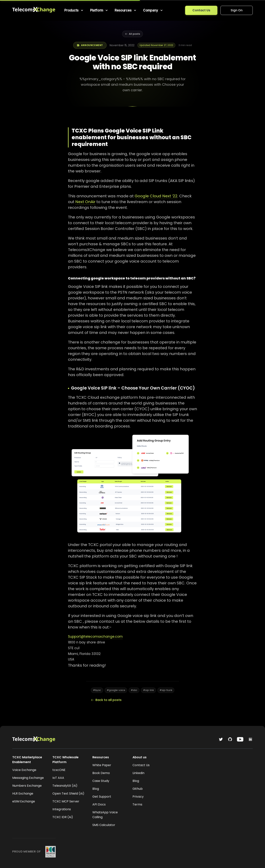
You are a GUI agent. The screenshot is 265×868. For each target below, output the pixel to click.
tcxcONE (59, 770)
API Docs (99, 804)
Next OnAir (85, 202)
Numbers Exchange (27, 786)
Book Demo (101, 773)
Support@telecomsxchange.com (95, 637)
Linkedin (138, 773)
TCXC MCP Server (66, 801)
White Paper (102, 765)
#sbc (134, 690)
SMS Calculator (104, 825)
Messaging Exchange (28, 778)
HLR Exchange (23, 793)
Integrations (62, 809)
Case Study (101, 781)
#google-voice (116, 690)
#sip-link (148, 690)
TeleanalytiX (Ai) (65, 786)
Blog (96, 789)
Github (138, 789)
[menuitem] (74, 10)
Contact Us (201, 10)
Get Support (102, 797)
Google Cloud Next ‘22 (156, 196)
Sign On (237, 10)
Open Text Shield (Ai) (68, 793)
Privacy (138, 797)
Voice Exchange (24, 770)
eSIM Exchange (24, 801)
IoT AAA (58, 778)
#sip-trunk (166, 690)
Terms (137, 804)
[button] (74, 10)
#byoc (97, 690)
